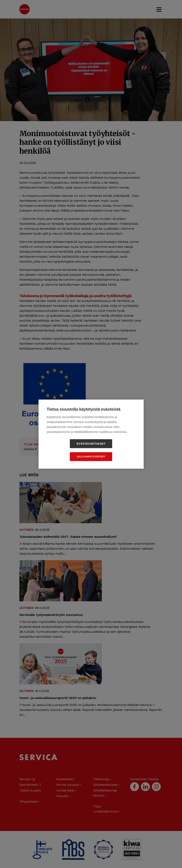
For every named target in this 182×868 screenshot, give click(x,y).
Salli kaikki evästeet (115, 450)
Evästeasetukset (67, 450)
